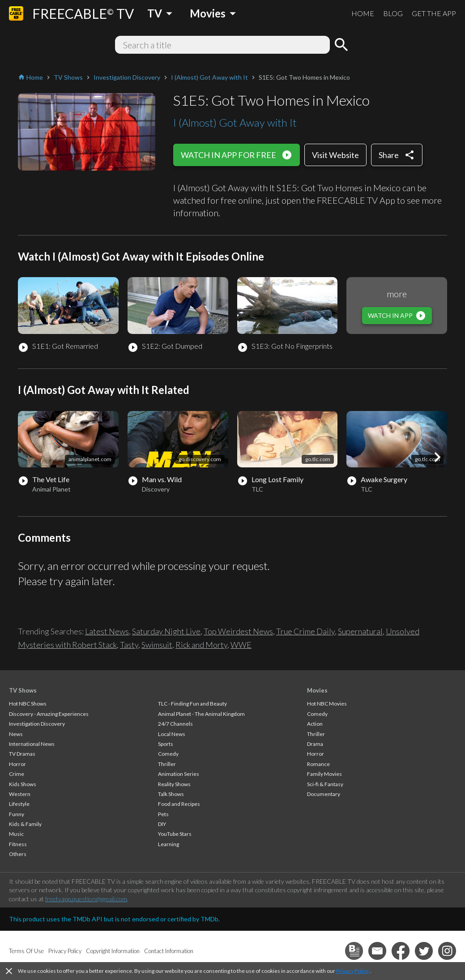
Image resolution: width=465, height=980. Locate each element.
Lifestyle (19, 804)
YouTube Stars (175, 834)
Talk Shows (171, 794)
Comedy (168, 754)
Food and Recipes (179, 804)
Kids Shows (23, 784)
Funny (17, 814)
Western (20, 794)
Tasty (129, 645)
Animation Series (179, 774)
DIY (162, 824)
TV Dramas (22, 754)
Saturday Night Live (166, 631)
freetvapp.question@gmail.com (86, 899)
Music (16, 834)
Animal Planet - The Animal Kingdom (201, 714)
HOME (363, 13)
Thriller (167, 764)
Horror (17, 764)
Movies (317, 690)
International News (32, 744)
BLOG (393, 13)
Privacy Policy (352, 971)
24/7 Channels (175, 724)
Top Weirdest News (238, 631)
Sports (166, 744)
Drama (315, 744)
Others (18, 854)
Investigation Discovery (37, 724)
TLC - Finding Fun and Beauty (192, 704)
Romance (318, 764)
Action (315, 724)
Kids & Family (25, 824)
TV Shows (23, 690)
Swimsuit (157, 645)
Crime (17, 774)
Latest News (107, 631)
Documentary (324, 794)
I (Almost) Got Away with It (235, 122)
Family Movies (324, 774)
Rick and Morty (201, 645)
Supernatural (360, 631)
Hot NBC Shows (28, 704)
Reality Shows (174, 784)
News (16, 734)
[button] (437, 457)
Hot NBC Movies (327, 704)
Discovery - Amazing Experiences (49, 714)
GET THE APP (434, 13)
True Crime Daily (305, 631)
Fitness (18, 844)
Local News (172, 734)
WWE (241, 645)
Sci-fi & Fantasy (325, 784)
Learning (169, 844)
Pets (163, 814)
